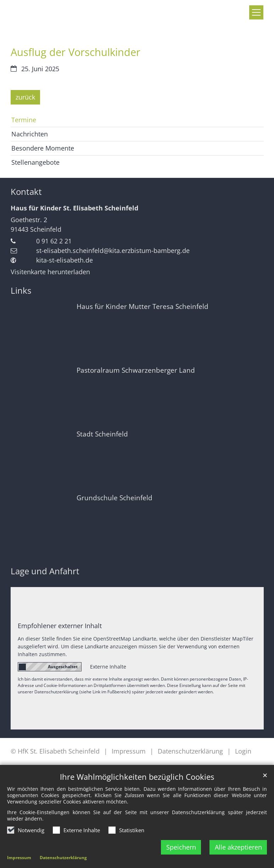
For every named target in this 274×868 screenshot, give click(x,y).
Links (21, 291)
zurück (25, 97)
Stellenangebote (35, 162)
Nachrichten (30, 134)
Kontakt (26, 192)
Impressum (19, 858)
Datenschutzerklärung (63, 858)
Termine (24, 120)
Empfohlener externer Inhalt (60, 626)
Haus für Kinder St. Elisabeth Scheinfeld (74, 208)
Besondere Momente (43, 148)
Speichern (181, 847)
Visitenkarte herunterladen (50, 272)
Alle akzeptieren (238, 847)
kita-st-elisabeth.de (65, 260)
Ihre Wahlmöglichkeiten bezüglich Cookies (137, 777)
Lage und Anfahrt (45, 571)
